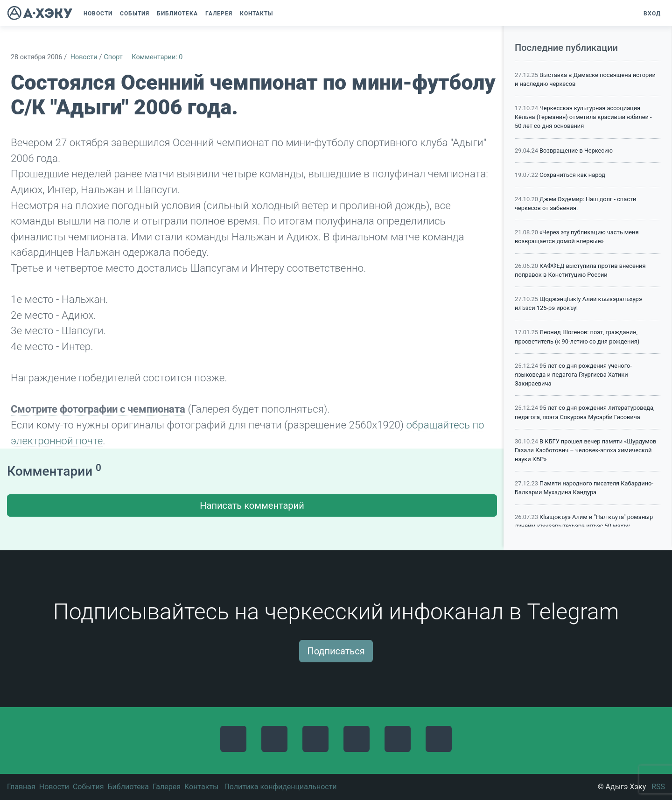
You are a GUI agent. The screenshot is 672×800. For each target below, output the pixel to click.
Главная (21, 787)
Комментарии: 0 (157, 57)
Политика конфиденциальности (280, 787)
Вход (652, 14)
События (88, 787)
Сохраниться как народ (572, 175)
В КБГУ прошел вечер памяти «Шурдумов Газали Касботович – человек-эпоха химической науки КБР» (585, 450)
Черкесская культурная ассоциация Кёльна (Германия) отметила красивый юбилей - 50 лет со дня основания (583, 117)
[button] (281, 14)
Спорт (113, 57)
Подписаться (336, 651)
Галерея (167, 787)
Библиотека (128, 787)
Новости (84, 57)
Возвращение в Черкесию (576, 151)
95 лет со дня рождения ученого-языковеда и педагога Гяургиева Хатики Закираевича (573, 375)
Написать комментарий (252, 505)
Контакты (201, 787)
